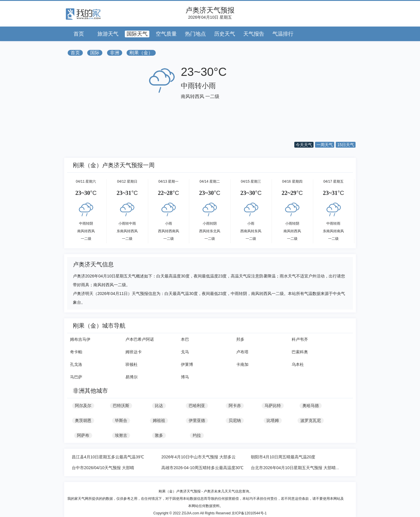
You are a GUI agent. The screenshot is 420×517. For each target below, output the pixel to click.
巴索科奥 (300, 352)
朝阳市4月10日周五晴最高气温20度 (283, 457)
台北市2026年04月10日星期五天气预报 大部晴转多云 (299, 468)
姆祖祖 (159, 420)
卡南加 (242, 364)
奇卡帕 (76, 352)
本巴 (185, 339)
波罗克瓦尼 (311, 420)
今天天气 (304, 145)
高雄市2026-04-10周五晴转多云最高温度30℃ (202, 468)
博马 (185, 377)
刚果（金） (141, 53)
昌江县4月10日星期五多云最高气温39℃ (108, 457)
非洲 (115, 53)
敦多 (159, 435)
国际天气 (137, 34)
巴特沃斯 (121, 406)
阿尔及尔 (83, 406)
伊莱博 (187, 364)
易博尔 (132, 377)
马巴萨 (76, 377)
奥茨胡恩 (83, 420)
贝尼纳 (235, 420)
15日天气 (346, 145)
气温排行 (283, 34)
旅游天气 (108, 34)
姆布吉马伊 (80, 339)
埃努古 (121, 435)
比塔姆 (273, 420)
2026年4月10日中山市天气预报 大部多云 (198, 457)
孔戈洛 (76, 364)
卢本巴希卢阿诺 (140, 339)
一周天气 (325, 145)
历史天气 (225, 34)
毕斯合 (121, 420)
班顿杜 (132, 364)
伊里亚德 (197, 420)
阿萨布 (83, 435)
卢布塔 (242, 352)
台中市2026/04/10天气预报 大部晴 (103, 468)
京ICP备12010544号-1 (249, 513)
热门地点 (195, 34)
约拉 (197, 435)
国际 (95, 53)
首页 (79, 34)
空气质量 (166, 34)
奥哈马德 (311, 406)
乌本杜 (298, 364)
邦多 (240, 339)
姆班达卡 (134, 352)
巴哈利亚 (197, 406)
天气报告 (254, 34)
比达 (159, 406)
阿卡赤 (235, 406)
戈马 (185, 352)
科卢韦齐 (300, 339)
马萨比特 (273, 406)
